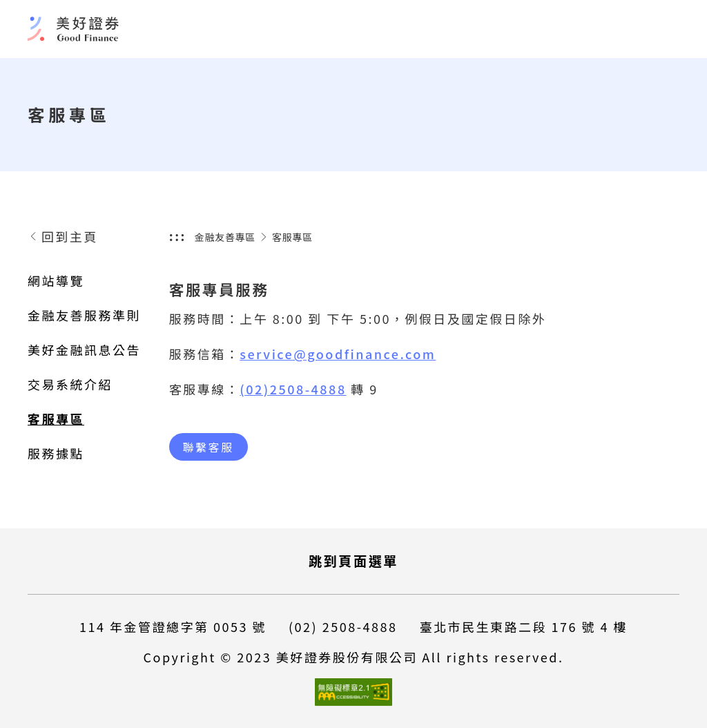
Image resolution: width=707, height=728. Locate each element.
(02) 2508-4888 (343, 626)
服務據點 (56, 453)
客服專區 (56, 419)
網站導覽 (56, 280)
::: (178, 236)
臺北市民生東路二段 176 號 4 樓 (523, 626)
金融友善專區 (225, 237)
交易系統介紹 (70, 384)
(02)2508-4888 (293, 389)
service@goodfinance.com (338, 354)
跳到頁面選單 (353, 561)
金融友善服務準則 (84, 315)
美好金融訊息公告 (84, 349)
